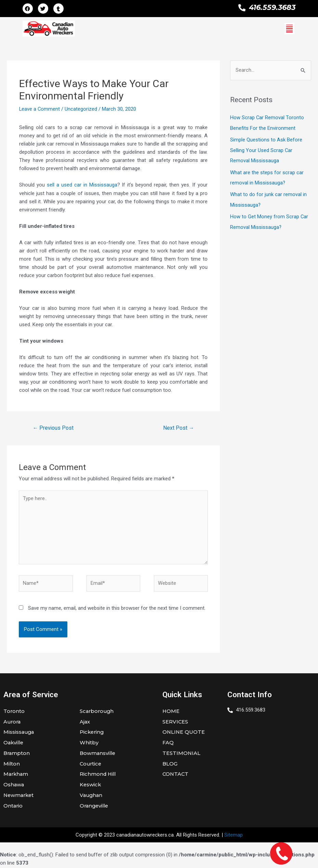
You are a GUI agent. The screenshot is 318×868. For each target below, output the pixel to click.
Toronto (14, 712)
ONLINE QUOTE (184, 733)
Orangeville (95, 807)
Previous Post (54, 428)
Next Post (178, 428)
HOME (171, 712)
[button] (289, 29)
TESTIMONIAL (182, 754)
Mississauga (19, 733)
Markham (16, 775)
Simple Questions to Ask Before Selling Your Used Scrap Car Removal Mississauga (266, 150)
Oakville (14, 743)
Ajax (85, 722)
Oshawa (14, 786)
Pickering (92, 733)
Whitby (89, 743)
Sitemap (234, 836)
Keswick (91, 786)
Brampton (17, 754)
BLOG (170, 765)
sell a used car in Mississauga (82, 185)
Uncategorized (82, 109)
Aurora (13, 722)
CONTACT (176, 775)
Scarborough (97, 712)
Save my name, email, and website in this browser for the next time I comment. (117, 608)
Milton (12, 765)
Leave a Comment (40, 109)
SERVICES (175, 722)
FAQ (168, 743)
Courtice (91, 765)
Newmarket (19, 796)
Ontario (13, 807)
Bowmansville (98, 754)
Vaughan (92, 796)
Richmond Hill (98, 775)
